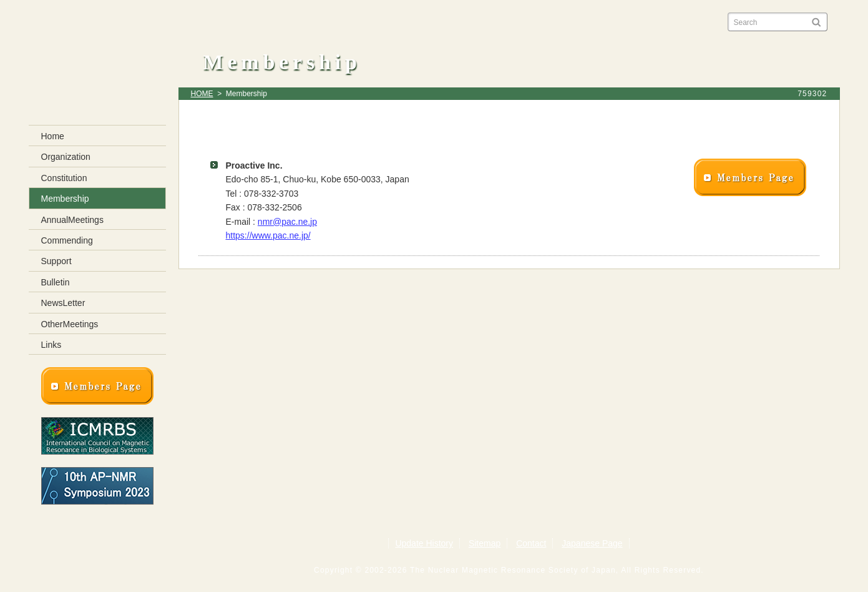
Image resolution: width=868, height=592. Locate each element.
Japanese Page (592, 543)
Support (56, 261)
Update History (424, 543)
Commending (67, 240)
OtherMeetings (70, 324)
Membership (65, 199)
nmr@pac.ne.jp (287, 222)
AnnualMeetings (72, 220)
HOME (202, 94)
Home (53, 136)
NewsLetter (63, 303)
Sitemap (485, 543)
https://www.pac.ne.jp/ (268, 235)
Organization (66, 157)
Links (51, 345)
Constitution (64, 178)
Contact (531, 543)
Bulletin (56, 282)
